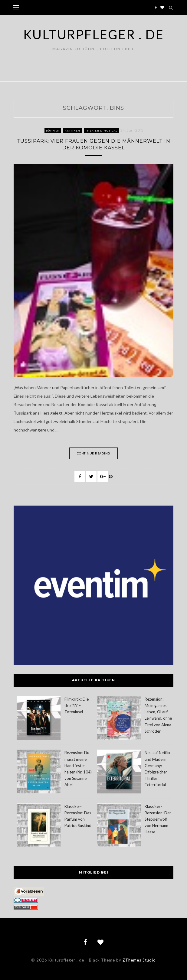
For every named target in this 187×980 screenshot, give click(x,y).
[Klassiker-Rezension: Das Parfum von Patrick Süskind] (39, 826)
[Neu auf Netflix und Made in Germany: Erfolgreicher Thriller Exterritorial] (119, 772)
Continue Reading (93, 453)
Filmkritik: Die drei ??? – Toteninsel (77, 705)
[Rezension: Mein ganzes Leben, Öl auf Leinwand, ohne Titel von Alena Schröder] (119, 719)
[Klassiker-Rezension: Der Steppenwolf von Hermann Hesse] (119, 826)
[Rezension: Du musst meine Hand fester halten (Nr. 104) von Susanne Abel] (39, 772)
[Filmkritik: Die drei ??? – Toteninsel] (39, 719)
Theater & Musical (101, 131)
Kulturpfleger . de (94, 34)
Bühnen (53, 131)
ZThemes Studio (139, 960)
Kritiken (72, 131)
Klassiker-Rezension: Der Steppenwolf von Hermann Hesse (158, 819)
